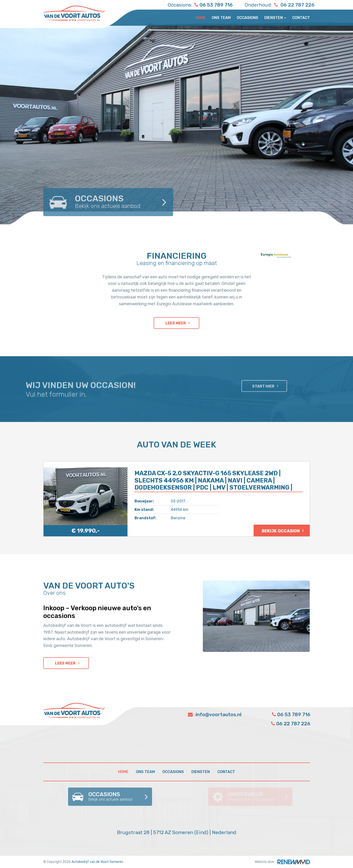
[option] (176, 112)
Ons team (221, 18)
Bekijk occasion (281, 531)
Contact (301, 18)
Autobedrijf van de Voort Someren (97, 862)
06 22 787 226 (311, 5)
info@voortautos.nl (215, 714)
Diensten (275, 18)
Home (200, 18)
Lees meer (176, 323)
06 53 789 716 (202, 5)
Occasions (247, 18)
